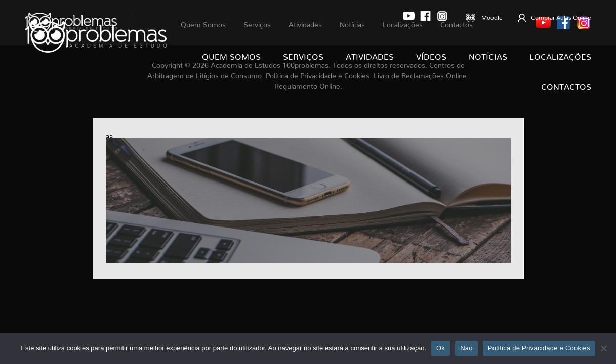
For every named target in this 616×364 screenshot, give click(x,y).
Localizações (560, 55)
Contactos (566, 85)
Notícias (488, 55)
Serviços (303, 55)
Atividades (370, 55)
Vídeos (431, 55)
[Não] (603, 348)
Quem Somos (231, 55)
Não (466, 348)
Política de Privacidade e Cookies (539, 348)
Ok (441, 348)
